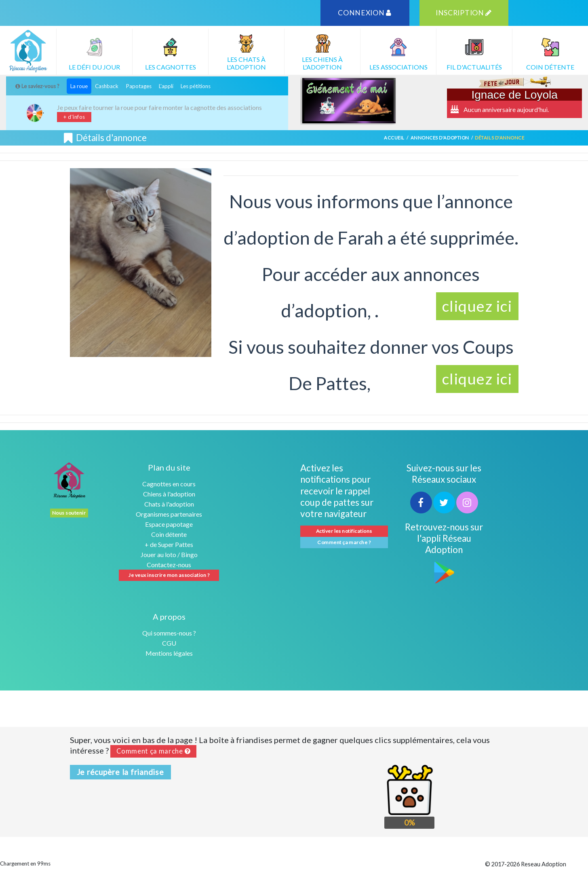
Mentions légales (169, 653)
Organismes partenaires (169, 514)
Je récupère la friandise (120, 772)
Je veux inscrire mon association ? (169, 575)
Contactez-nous (169, 565)
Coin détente (169, 534)
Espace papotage (169, 524)
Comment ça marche (154, 751)
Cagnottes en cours (169, 484)
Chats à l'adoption (169, 504)
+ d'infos (74, 117)
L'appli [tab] (166, 86)
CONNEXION (365, 13)
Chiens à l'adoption (169, 494)
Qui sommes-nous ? (169, 633)
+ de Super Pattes (169, 544)
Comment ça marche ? (344, 542)
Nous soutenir (69, 513)
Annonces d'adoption (440, 138)
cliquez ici (477, 306)
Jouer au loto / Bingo (169, 554)
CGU (169, 643)
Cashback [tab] (107, 86)
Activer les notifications (344, 531)
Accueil (394, 138)
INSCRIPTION (464, 13)
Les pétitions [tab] (196, 86)
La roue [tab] (79, 86)
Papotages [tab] (139, 86)
